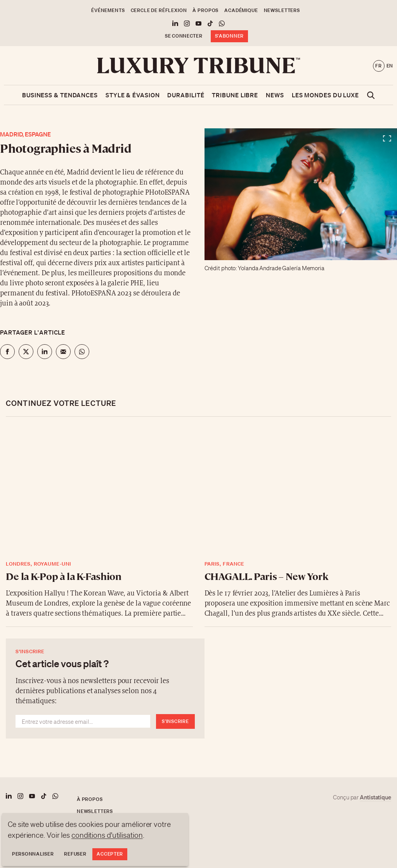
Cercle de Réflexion (159, 10)
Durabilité (186, 95)
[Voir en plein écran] (301, 194)
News (275, 95)
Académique (241, 10)
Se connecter (184, 36)
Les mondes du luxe (325, 95)
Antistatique (375, 797)
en (390, 66)
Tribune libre (235, 95)
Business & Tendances (60, 95)
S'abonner (229, 36)
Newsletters (282, 10)
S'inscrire (175, 721)
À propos (205, 10)
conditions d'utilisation (107, 835)
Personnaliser (33, 854)
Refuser (75, 854)
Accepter (110, 854)
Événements (108, 10)
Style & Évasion (133, 95)
